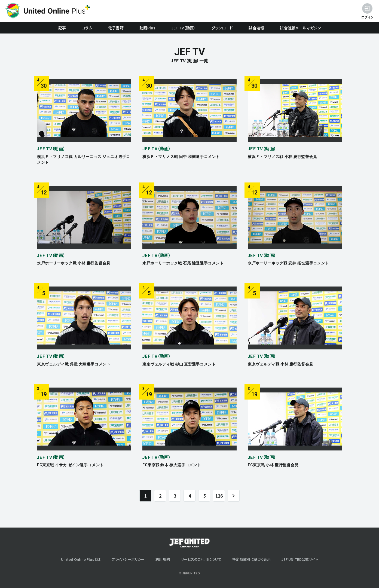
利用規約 (163, 559)
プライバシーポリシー (128, 559)
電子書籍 (116, 28)
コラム (87, 28)
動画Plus (147, 28)
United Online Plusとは (81, 559)
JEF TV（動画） (184, 28)
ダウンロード (222, 28)
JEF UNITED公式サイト (300, 559)
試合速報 (256, 28)
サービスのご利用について (201, 559)
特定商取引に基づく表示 (251, 559)
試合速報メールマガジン (300, 28)
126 (219, 496)
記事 (62, 28)
